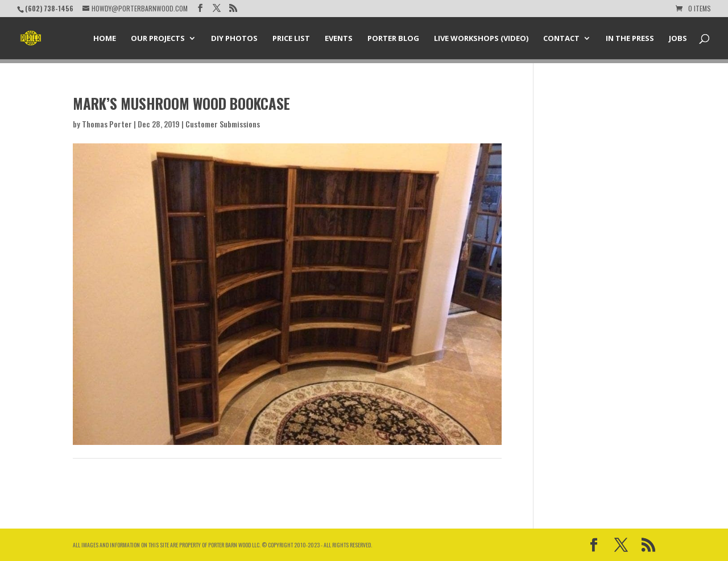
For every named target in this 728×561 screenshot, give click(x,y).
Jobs (678, 39)
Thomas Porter (107, 124)
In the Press (630, 39)
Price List (291, 39)
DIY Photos (234, 39)
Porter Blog (393, 39)
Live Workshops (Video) (481, 39)
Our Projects (158, 39)
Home (105, 39)
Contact (561, 39)
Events (339, 39)
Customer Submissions (223, 124)
